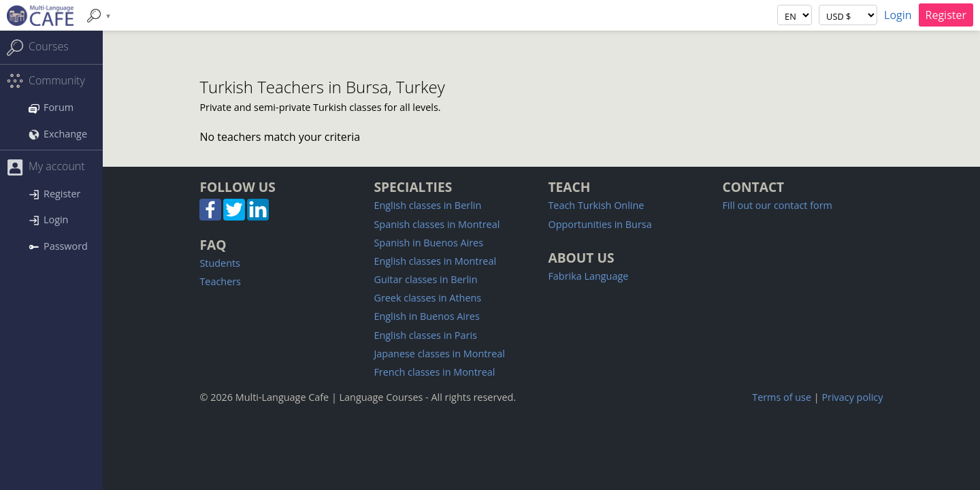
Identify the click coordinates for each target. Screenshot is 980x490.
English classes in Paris (425, 335)
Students (220, 263)
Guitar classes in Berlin (425, 279)
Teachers (220, 281)
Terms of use (782, 397)
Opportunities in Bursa (600, 224)
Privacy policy (852, 397)
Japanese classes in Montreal (439, 354)
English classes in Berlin (427, 205)
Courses (38, 47)
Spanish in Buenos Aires (428, 243)
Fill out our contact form (777, 205)
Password (58, 246)
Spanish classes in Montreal (437, 224)
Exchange (58, 134)
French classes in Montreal (434, 372)
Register (946, 15)
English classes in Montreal (435, 261)
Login (898, 15)
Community (46, 81)
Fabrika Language (588, 276)
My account (46, 167)
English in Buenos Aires (426, 316)
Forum (51, 107)
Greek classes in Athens (427, 298)
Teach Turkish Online (596, 205)
